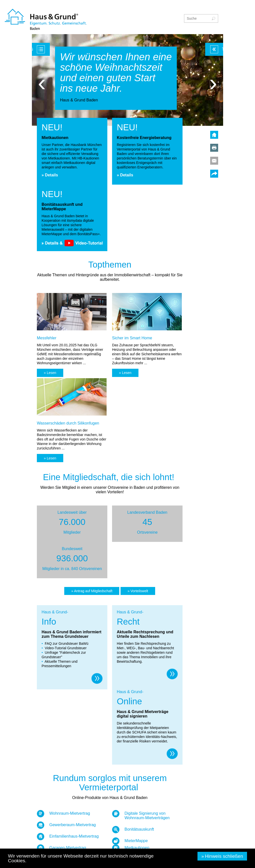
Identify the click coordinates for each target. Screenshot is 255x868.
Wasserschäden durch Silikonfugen (68, 423)
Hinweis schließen (224, 856)
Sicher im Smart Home (132, 338)
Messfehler (47, 338)
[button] (50, 373)
